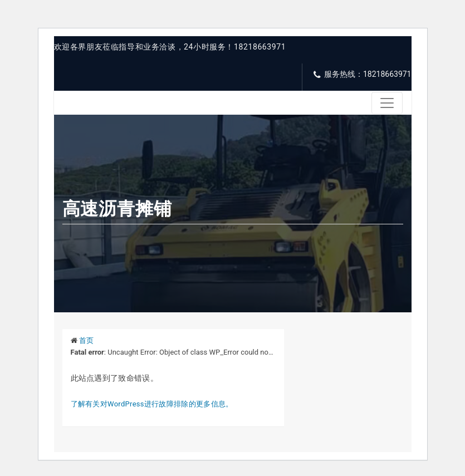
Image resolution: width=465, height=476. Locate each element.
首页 (86, 340)
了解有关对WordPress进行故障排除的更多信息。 (152, 404)
